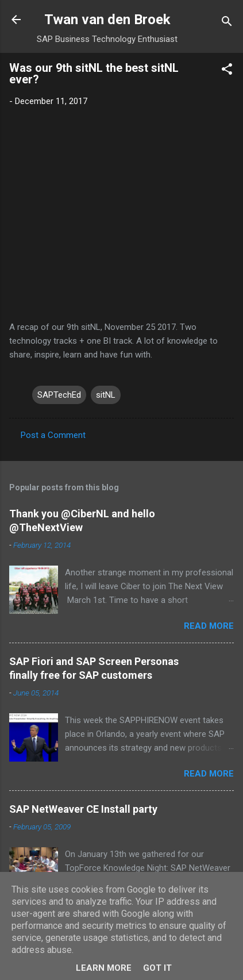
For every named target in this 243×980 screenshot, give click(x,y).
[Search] (227, 23)
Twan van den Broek (107, 20)
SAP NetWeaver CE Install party (83, 809)
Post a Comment (53, 435)
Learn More (104, 968)
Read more (209, 626)
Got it (157, 968)
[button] (227, 71)
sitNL (106, 395)
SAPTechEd (59, 395)
